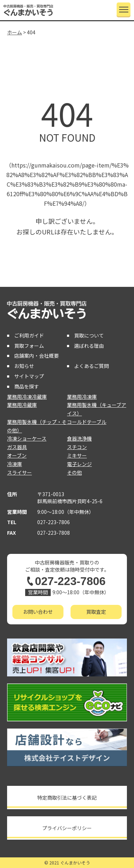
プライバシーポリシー (67, 828)
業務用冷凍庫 (82, 397)
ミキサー (77, 455)
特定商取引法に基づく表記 (67, 798)
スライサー (19, 472)
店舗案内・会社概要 (37, 356)
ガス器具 (17, 447)
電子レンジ (79, 464)
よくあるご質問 (91, 366)
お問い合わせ (38, 612)
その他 (74, 472)
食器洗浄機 (79, 438)
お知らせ (24, 366)
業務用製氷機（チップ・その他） (37, 426)
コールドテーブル (87, 422)
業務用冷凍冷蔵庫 (27, 397)
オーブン (17, 455)
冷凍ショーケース (27, 438)
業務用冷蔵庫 (22, 405)
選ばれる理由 (89, 346)
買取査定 (96, 612)
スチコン (77, 447)
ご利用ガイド (29, 335)
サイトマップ (29, 376)
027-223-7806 (54, 522)
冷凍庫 (15, 464)
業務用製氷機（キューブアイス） (97, 409)
